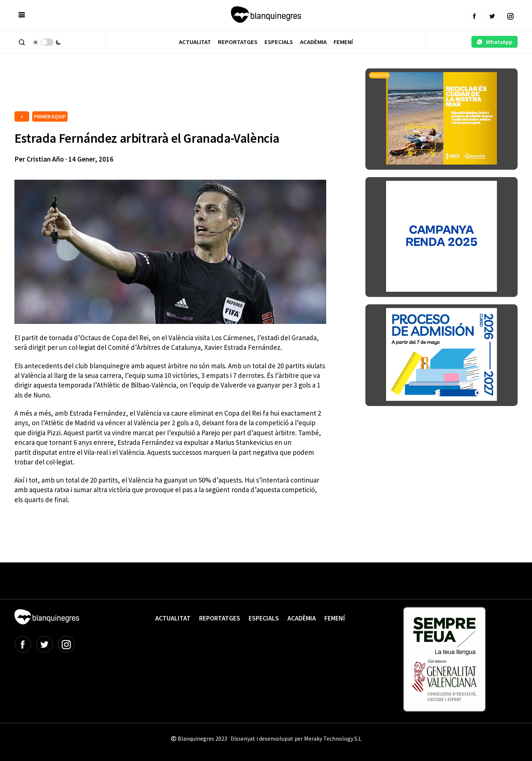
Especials (279, 42)
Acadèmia (313, 42)
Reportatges (238, 42)
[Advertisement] (149, 89)
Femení (343, 42)
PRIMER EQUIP (50, 116)
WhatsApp (495, 42)
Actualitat (195, 42)
